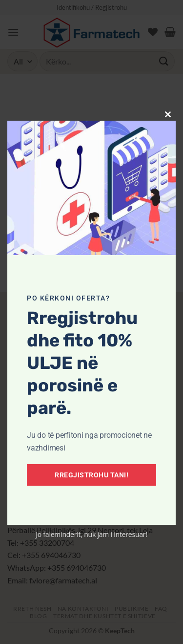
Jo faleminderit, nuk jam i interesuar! (91, 534)
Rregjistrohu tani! (91, 475)
